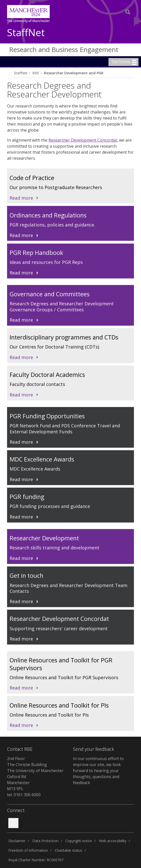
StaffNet (26, 33)
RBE (36, 73)
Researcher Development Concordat (83, 140)
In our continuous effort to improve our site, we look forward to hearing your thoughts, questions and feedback (98, 771)
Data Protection (45, 841)
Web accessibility (113, 841)
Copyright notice (79, 841)
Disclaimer (17, 841)
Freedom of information (28, 850)
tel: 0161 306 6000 (24, 795)
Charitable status (68, 850)
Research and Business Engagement (64, 49)
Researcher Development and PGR (74, 73)
